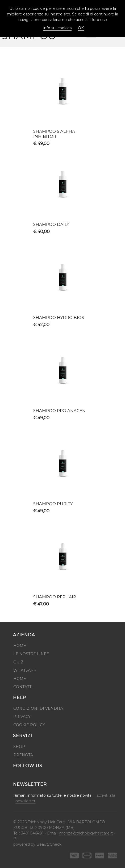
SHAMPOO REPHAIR (55, 597)
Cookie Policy (29, 725)
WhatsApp (25, 670)
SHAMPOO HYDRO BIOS (59, 317)
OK (81, 28)
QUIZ (18, 662)
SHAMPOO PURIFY (53, 504)
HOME (20, 679)
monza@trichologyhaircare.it (86, 833)
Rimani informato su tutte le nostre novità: (64, 798)
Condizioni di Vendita (38, 708)
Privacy (22, 717)
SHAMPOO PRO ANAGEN (59, 411)
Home (20, 646)
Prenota (23, 755)
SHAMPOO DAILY (51, 224)
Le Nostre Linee (31, 654)
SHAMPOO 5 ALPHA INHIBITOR (54, 134)
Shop (19, 747)
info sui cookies (57, 28)
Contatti (23, 687)
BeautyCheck (49, 844)
